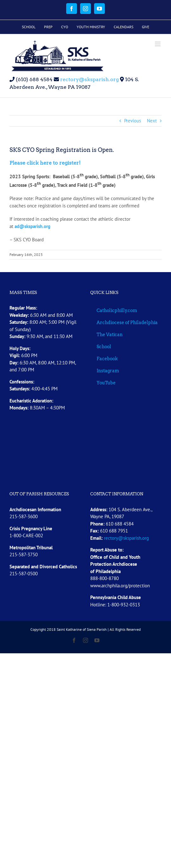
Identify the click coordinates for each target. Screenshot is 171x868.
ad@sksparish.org (32, 226)
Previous (133, 121)
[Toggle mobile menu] (158, 44)
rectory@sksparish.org (89, 79)
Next (152, 121)
